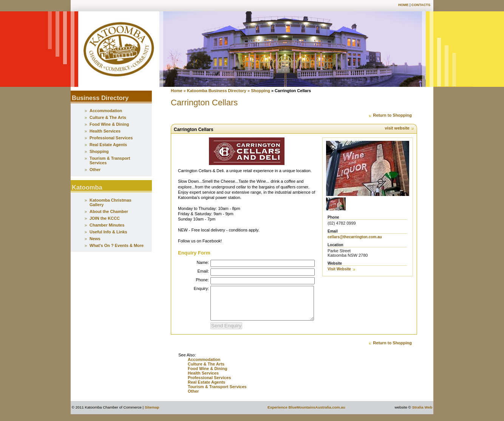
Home (403, 5)
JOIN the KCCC (105, 218)
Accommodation (204, 366)
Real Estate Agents (206, 389)
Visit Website (342, 269)
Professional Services (209, 384)
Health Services (203, 380)
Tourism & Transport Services (217, 393)
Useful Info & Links (108, 232)
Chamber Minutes (107, 225)
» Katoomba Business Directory (214, 91)
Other (193, 398)
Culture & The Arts (206, 371)
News (95, 239)
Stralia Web (422, 414)
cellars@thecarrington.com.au (355, 237)
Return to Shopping (390, 115)
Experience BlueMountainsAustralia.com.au (306, 414)
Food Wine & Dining (207, 375)
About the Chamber (109, 211)
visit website (400, 128)
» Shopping (259, 91)
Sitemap (152, 414)
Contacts (421, 5)
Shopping (99, 151)
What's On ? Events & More (117, 245)
